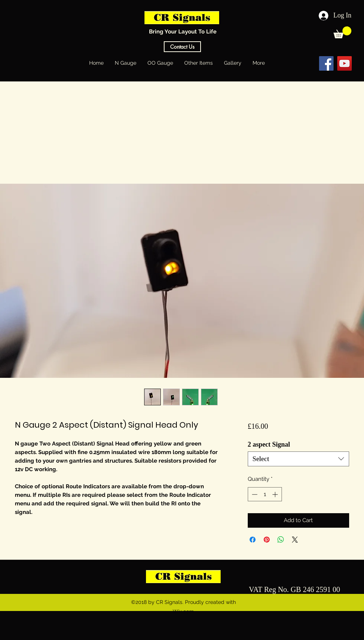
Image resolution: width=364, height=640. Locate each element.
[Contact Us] (182, 47)
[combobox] (298, 459)
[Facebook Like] (297, 63)
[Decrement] (254, 494)
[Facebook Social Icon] (326, 63)
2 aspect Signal (269, 444)
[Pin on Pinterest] (267, 540)
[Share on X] (295, 540)
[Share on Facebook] (253, 540)
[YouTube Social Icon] (344, 63)
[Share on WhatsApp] (281, 540)
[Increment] (276, 494)
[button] (342, 32)
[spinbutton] (265, 494)
